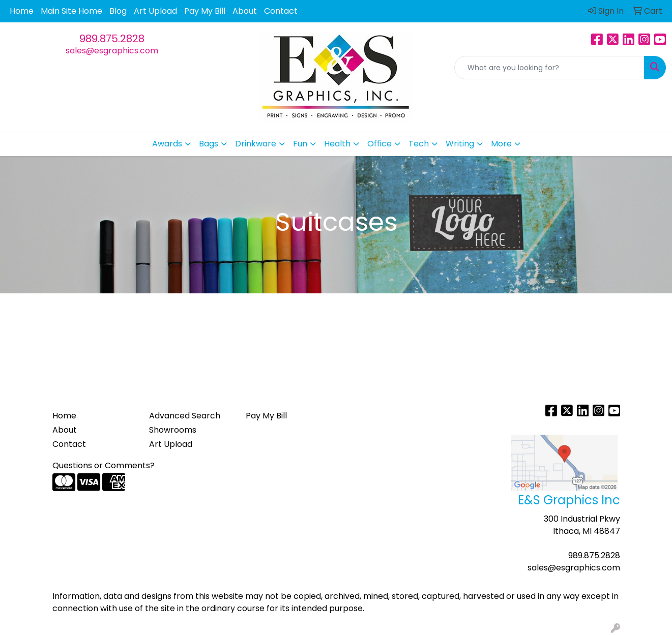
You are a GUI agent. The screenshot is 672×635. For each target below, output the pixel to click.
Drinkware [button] (256, 144)
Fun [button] (300, 144)
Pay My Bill (205, 11)
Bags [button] (209, 144)
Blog (118, 11)
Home (22, 11)
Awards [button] (167, 144)
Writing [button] (460, 144)
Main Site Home (71, 11)
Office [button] (379, 144)
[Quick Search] (549, 68)
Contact (281, 11)
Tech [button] (419, 144)
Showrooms (173, 430)
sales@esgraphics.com (112, 51)
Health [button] (337, 144)
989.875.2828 (112, 39)
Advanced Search (185, 416)
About (245, 11)
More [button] (501, 144)
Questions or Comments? (104, 465)
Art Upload (155, 11)
